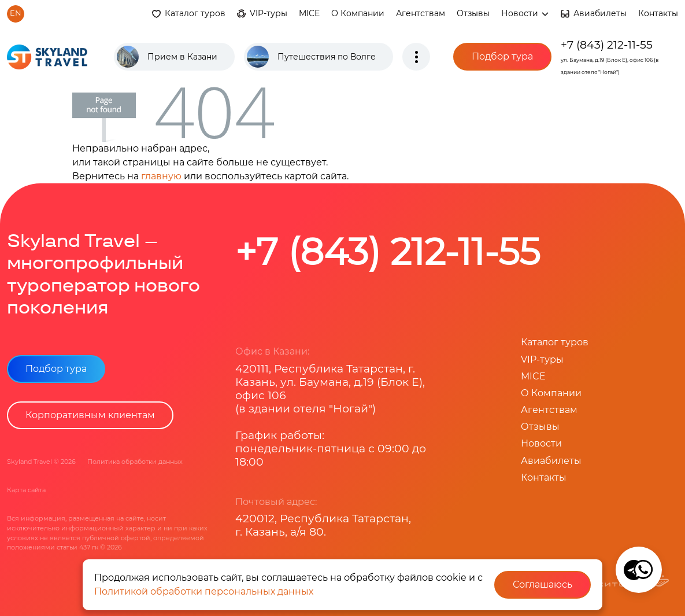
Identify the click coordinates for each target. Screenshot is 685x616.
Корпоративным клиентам (90, 415)
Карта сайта (26, 490)
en (16, 13)
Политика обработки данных (135, 462)
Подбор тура (502, 56)
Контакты (658, 13)
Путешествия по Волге (327, 57)
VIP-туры (269, 13)
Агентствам (421, 13)
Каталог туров (195, 13)
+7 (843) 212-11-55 (607, 45)
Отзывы (473, 13)
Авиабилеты (600, 13)
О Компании (358, 13)
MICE (309, 13)
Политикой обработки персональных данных (204, 591)
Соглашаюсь (543, 584)
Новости (525, 13)
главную (161, 176)
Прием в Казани (182, 57)
